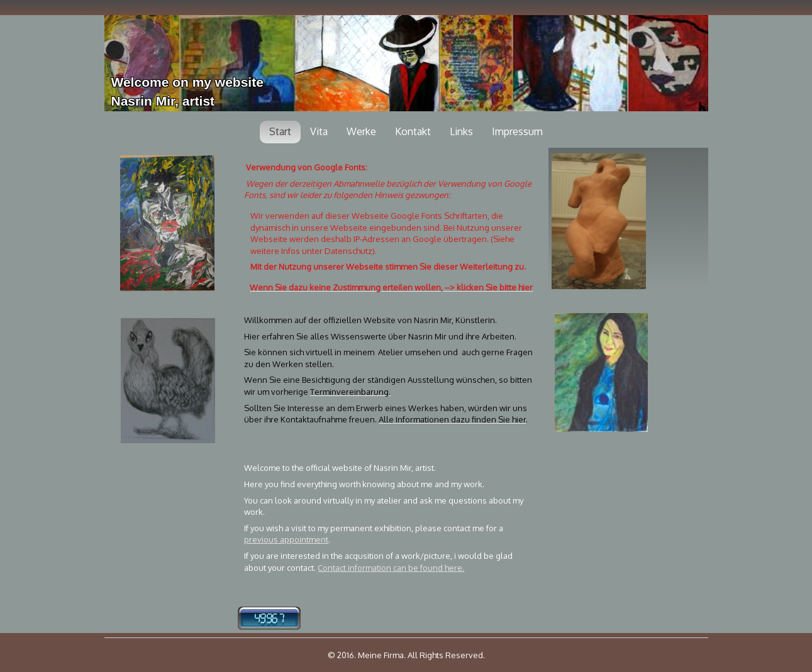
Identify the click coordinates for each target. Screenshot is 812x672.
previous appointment (286, 539)
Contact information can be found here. (391, 568)
